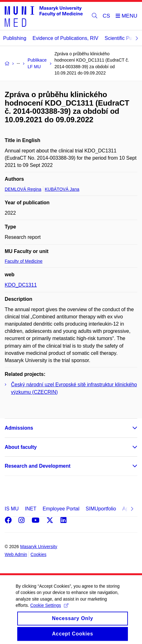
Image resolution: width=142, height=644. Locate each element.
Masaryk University (39, 547)
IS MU (12, 509)
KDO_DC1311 (21, 285)
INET (30, 509)
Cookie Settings (49, 609)
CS (107, 16)
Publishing (15, 38)
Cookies (38, 554)
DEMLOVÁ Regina (23, 189)
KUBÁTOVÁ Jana (62, 189)
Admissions (19, 428)
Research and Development (38, 466)
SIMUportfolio (101, 509)
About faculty (21, 447)
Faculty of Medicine (24, 261)
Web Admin (16, 554)
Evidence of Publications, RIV (66, 38)
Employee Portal (61, 509)
